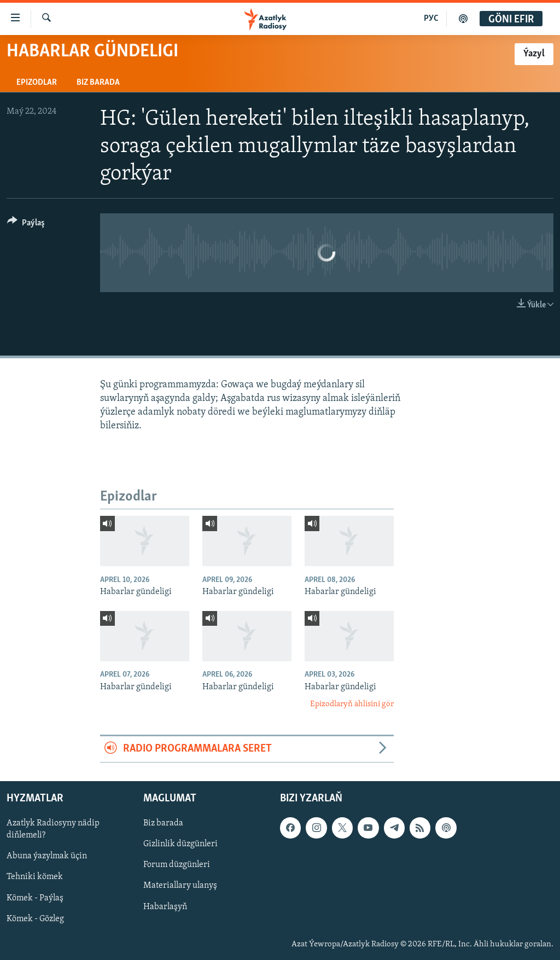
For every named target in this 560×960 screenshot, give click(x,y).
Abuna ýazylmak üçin (47, 856)
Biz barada (98, 83)
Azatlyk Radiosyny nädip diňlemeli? (53, 829)
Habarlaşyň (165, 906)
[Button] (26, 225)
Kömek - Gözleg (35, 918)
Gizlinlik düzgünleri (180, 844)
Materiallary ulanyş (180, 886)
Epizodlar (37, 83)
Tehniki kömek (35, 877)
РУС (431, 19)
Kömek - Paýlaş (35, 898)
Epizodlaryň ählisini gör (352, 704)
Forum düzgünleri (177, 865)
